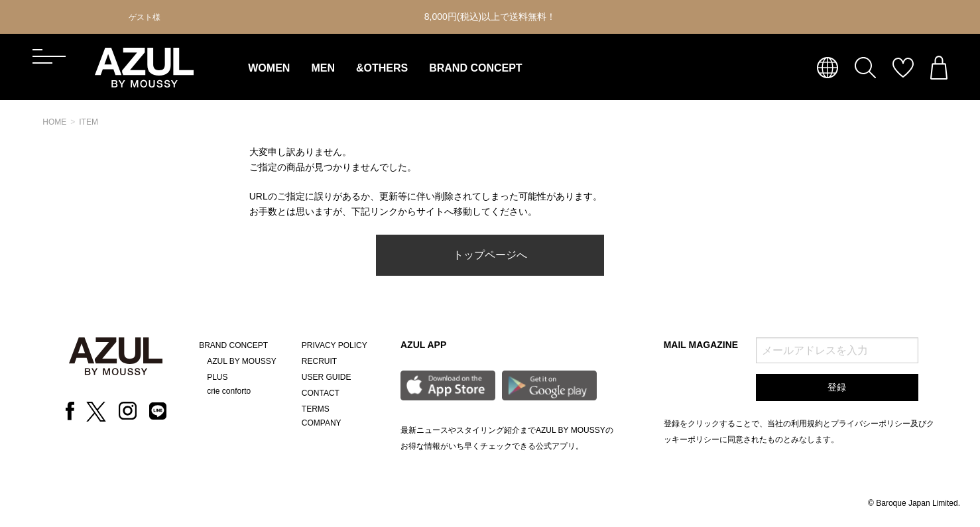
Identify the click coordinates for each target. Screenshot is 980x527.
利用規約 (807, 424)
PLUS (217, 377)
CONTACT (321, 393)
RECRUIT (319, 361)
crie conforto (229, 391)
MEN (323, 68)
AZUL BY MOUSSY (242, 361)
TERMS (316, 409)
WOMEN (269, 68)
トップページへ (490, 255)
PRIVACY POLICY (335, 345)
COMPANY (322, 423)
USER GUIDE (327, 377)
